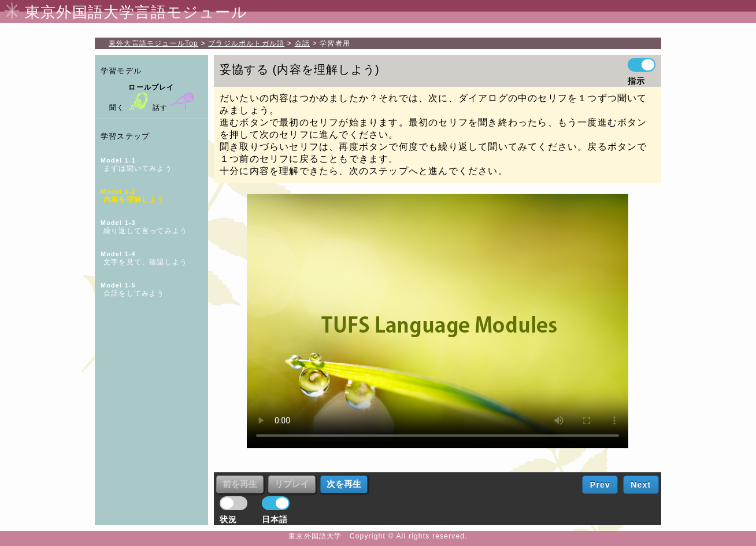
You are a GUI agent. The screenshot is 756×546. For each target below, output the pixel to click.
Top (153, 43)
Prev (600, 485)
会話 (302, 43)
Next (641, 485)
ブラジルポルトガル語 (246, 43)
